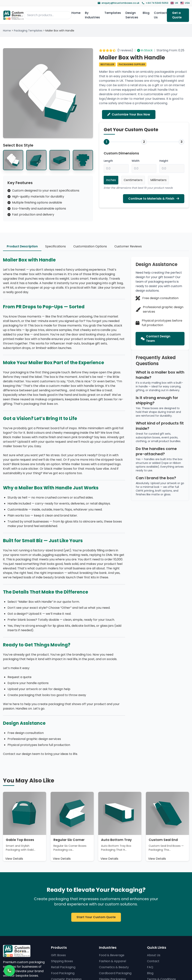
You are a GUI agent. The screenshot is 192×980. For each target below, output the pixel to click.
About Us (154, 955)
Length (108, 161)
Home (76, 13)
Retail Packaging (63, 967)
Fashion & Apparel (112, 961)
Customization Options (90, 246)
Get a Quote (177, 15)
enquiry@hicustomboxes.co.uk (118, 3)
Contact (153, 961)
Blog (146, 13)
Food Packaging (63, 973)
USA (185, 3)
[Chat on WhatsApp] (9, 971)
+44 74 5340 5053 (155, 3)
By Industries (92, 15)
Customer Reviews (128, 246)
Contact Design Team (156, 339)
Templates (113, 13)
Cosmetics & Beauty (114, 967)
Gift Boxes (58, 955)
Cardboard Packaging (115, 973)
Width (136, 161)
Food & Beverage (112, 955)
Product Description (22, 246)
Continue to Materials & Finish (154, 199)
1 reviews (125, 50)
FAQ (150, 967)
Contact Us (160, 15)
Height (164, 161)
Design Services (132, 15)
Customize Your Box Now (129, 114)
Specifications (55, 246)
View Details (14, 859)
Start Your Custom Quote (96, 917)
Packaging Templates (28, 31)
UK (174, 3)
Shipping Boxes (62, 961)
